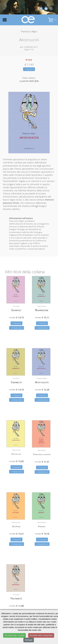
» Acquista (29, 69)
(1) (52, 20)
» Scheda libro (17, 328)
